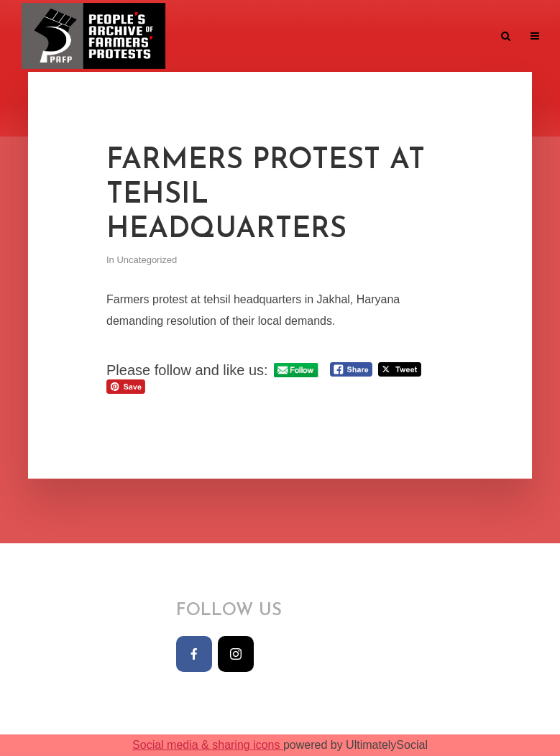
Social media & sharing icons (208, 745)
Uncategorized (147, 260)
